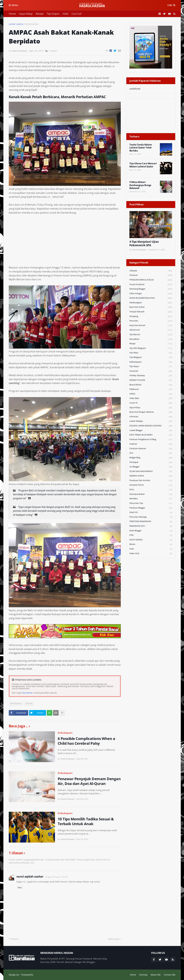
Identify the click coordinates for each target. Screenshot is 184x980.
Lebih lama (114, 939)
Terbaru (14, 939)
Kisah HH (151, 512)
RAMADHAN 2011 (151, 526)
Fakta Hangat (151, 294)
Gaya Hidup (26, 14)
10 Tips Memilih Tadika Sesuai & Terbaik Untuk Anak (86, 821)
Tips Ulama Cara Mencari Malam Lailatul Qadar (143, 165)
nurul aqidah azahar (30, 876)
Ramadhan (151, 339)
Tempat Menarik (151, 312)
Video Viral (151, 553)
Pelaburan (151, 389)
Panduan (151, 275)
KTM (151, 535)
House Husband (151, 285)
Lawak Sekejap (151, 421)
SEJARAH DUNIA (151, 476)
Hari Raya (151, 353)
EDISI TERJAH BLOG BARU (151, 435)
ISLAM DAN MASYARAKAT (151, 471)
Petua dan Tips (151, 503)
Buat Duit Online (151, 307)
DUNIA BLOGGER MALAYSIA (151, 298)
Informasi (151, 417)
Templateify (27, 975)
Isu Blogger (151, 467)
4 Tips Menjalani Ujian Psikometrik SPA (144, 243)
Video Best (151, 398)
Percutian (151, 321)
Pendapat (151, 462)
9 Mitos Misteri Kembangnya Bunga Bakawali (140, 185)
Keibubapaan (32, 24)
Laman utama (16, 24)
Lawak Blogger (151, 430)
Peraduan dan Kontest (151, 481)
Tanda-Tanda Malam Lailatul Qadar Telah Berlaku (141, 148)
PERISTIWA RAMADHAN (151, 522)
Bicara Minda (151, 385)
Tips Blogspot (151, 357)
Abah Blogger (151, 531)
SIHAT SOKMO (151, 540)
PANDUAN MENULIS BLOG (151, 280)
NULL (151, 490)
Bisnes (151, 544)
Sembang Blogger (151, 289)
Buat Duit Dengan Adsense (151, 412)
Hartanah (151, 371)
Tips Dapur (53, 14)
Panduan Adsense (151, 449)
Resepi (40, 14)
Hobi (66, 14)
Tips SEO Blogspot (151, 348)
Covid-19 (151, 403)
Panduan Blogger (151, 508)
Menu (15, 5)
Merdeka (151, 499)
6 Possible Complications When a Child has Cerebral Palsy (86, 741)
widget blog (151, 458)
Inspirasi (151, 444)
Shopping (151, 316)
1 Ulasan (53, 51)
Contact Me (170, 975)
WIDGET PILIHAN (151, 380)
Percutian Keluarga (151, 517)
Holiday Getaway (151, 376)
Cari (170, 5)
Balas (20, 887)
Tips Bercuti (151, 335)
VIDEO (151, 394)
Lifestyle (29, 703)
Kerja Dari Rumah (151, 326)
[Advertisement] (65, 240)
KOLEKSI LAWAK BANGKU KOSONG (151, 426)
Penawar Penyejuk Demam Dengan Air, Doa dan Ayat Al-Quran (89, 781)
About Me (156, 975)
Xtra (151, 453)
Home (12, 14)
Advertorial (151, 330)
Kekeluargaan (151, 303)
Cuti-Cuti (77, 14)
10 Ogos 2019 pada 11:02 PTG (56, 877)
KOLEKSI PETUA (151, 485)
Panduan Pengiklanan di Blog (151, 440)
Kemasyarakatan (151, 494)
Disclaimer (28, 693)
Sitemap (143, 975)
